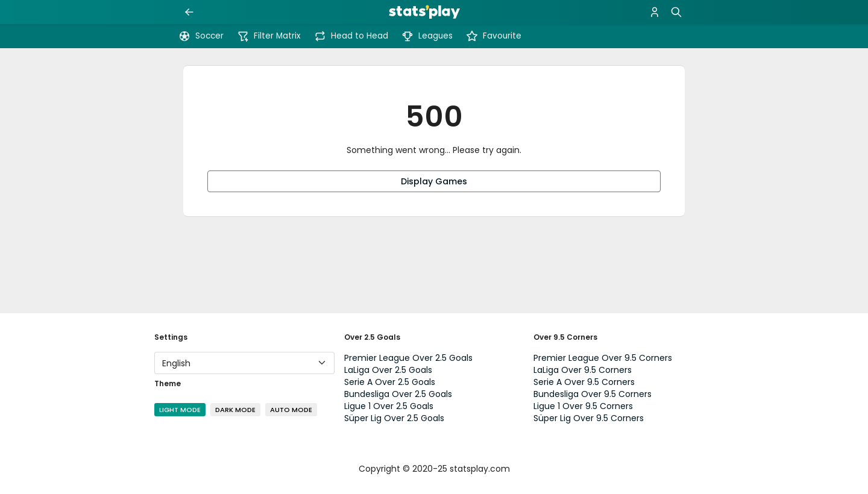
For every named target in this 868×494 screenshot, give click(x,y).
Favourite (494, 36)
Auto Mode (291, 410)
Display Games (434, 181)
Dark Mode (235, 410)
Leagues (427, 36)
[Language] (244, 363)
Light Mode (180, 410)
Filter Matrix (269, 36)
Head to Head (351, 36)
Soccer (201, 36)
